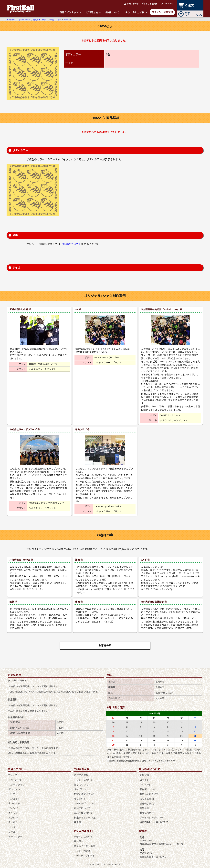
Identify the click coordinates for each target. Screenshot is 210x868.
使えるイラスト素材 (85, 846)
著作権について (148, 789)
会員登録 (144, 775)
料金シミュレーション (86, 818)
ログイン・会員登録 (162, 12)
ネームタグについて (85, 804)
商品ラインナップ (70, 12)
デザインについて (83, 837)
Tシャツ (13, 775)
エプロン (13, 818)
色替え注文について (85, 794)
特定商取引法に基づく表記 (154, 822)
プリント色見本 (82, 851)
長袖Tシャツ (15, 780)
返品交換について (83, 813)
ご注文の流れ (81, 775)
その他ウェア (15, 822)
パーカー (13, 794)
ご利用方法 (93, 12)
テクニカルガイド (136, 12)
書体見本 (79, 841)
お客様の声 (105, 646)
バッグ (12, 827)
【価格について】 (71, 244)
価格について (112, 12)
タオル (12, 832)
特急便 (78, 822)
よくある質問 (150, 4)
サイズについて (82, 789)
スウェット (14, 799)
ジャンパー (14, 808)
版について (80, 799)
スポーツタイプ (17, 785)
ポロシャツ (14, 789)
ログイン (144, 780)
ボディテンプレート (84, 856)
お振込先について (149, 794)
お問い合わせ (131, 4)
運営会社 (144, 808)
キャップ (13, 813)
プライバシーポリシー (151, 818)
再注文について (82, 808)
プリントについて (83, 780)
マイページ (167, 4)
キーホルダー (15, 837)
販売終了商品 (147, 804)
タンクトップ (15, 804)
